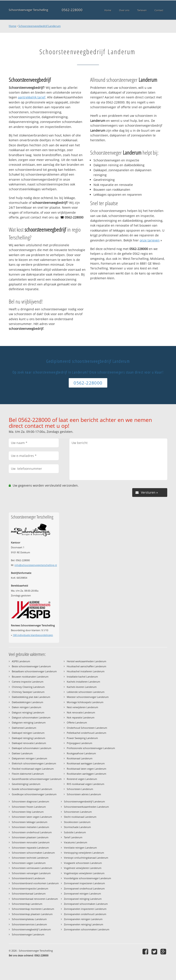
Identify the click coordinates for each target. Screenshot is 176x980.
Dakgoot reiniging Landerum (28, 712)
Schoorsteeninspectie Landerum (30, 888)
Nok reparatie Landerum (81, 717)
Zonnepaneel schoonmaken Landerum (86, 904)
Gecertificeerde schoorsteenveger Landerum (37, 779)
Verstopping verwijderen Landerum (84, 853)
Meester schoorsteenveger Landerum (88, 697)
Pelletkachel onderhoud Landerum (86, 733)
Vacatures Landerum (76, 842)
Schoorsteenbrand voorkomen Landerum (35, 883)
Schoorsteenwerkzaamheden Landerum (86, 807)
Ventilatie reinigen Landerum (80, 848)
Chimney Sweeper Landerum (28, 692)
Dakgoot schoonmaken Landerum (31, 717)
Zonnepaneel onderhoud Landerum (84, 888)
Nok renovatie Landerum (81, 712)
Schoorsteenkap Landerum (27, 904)
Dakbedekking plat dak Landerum (31, 697)
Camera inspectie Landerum (28, 682)
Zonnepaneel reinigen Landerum (82, 894)
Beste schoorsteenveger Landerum (31, 666)
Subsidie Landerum (75, 832)
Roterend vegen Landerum (82, 779)
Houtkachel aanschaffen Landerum (86, 666)
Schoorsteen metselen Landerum (30, 827)
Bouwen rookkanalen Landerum (30, 677)
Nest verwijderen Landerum (82, 707)
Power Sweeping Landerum (82, 738)
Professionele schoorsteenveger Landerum (91, 748)
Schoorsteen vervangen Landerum (31, 873)
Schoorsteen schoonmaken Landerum (33, 853)
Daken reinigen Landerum (26, 707)
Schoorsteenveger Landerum (28, 934)
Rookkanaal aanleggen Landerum (86, 763)
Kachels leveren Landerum (82, 687)
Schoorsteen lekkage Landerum (30, 822)
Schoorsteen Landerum (80, 789)
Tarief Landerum (73, 837)
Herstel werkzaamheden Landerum (86, 661)
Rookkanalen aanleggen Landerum (86, 774)
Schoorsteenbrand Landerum (28, 878)
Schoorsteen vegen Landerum (29, 863)
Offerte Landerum (77, 722)
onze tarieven (150, 240)
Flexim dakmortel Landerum (28, 774)
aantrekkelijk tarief (32, 97)
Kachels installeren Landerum (83, 682)
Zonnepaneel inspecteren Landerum (84, 883)
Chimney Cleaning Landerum (28, 687)
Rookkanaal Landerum (80, 758)
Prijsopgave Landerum (79, 743)
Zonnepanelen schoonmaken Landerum (87, 929)
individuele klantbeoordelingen (33, 635)
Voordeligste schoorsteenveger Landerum (87, 878)
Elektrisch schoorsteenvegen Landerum (34, 763)
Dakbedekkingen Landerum (27, 702)
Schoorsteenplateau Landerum (29, 919)
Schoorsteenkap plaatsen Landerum (32, 914)
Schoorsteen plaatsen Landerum (30, 837)
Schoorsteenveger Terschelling (28, 10)
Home (12, 26)
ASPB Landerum (21, 661)
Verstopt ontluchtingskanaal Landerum (86, 858)
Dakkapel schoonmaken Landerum (32, 748)
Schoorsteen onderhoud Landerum (32, 832)
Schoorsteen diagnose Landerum (30, 801)
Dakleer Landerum (22, 753)
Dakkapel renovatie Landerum (29, 743)
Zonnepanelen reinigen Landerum (83, 919)
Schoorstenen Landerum (78, 812)
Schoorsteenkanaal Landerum (29, 894)
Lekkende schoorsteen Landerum (86, 692)
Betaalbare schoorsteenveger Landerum (34, 671)
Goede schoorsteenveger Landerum (32, 789)
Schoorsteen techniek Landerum (30, 858)
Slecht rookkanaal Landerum (80, 817)
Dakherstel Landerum (24, 728)
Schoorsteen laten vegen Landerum (32, 817)
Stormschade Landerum (77, 827)
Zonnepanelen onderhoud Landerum (85, 914)
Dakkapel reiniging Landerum (28, 738)
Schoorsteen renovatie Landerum (31, 842)
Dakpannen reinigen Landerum (29, 758)
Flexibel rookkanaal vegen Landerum (33, 769)
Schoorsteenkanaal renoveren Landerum (35, 899)
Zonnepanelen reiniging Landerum (84, 924)
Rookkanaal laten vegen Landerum (86, 769)
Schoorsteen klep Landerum (28, 812)
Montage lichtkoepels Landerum (85, 702)
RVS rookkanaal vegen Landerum (85, 784)
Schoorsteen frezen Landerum (29, 807)
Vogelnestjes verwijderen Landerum (84, 873)
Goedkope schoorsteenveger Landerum (34, 794)
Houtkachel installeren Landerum (86, 671)
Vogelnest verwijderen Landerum (83, 868)
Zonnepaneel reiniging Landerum (83, 899)
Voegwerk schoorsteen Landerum (83, 863)
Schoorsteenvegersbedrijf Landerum (84, 801)
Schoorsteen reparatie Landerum (30, 848)
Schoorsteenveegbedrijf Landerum (40, 26)
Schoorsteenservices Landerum (29, 924)
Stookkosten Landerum (77, 822)
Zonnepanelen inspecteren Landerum (85, 909)
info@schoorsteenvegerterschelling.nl (36, 565)
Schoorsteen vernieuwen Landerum (32, 868)
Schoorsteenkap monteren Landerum (33, 909)
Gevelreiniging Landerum (26, 784)
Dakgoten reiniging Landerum (29, 722)
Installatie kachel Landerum (82, 677)
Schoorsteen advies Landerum (84, 794)
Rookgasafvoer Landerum (81, 753)
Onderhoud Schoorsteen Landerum (87, 728)
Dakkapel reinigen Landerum (28, 733)
